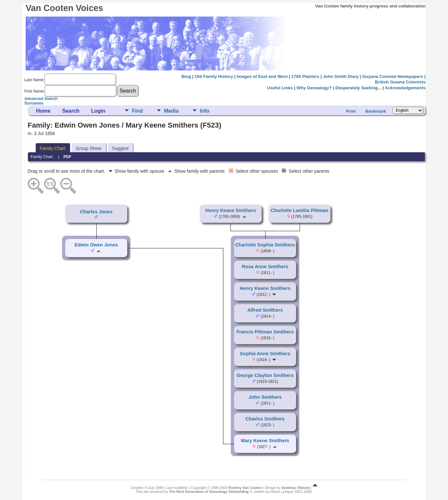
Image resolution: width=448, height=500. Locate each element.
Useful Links (280, 88)
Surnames (34, 103)
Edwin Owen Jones (96, 245)
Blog (186, 76)
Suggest (120, 148)
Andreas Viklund (296, 488)
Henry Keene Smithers (265, 288)
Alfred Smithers (265, 310)
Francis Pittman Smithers (265, 332)
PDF (68, 157)
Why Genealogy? (314, 88)
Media (171, 111)
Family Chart (52, 148)
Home (43, 111)
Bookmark (376, 111)
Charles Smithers (265, 419)
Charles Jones (96, 212)
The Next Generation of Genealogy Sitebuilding (209, 492)
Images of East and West (262, 76)
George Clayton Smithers (265, 375)
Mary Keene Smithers (265, 441)
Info (204, 111)
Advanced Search (41, 99)
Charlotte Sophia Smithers (265, 245)
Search (71, 111)
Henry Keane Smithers (230, 210)
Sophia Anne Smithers (265, 354)
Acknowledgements (405, 88)
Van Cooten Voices (64, 8)
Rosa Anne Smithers (265, 267)
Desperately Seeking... (358, 88)
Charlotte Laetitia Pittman (300, 210)
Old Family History (214, 76)
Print (351, 111)
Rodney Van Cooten (245, 488)
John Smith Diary (341, 76)
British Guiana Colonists (400, 82)
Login (98, 111)
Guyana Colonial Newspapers (393, 76)
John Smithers (265, 397)
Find (137, 111)
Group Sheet (88, 148)
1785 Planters (305, 76)
